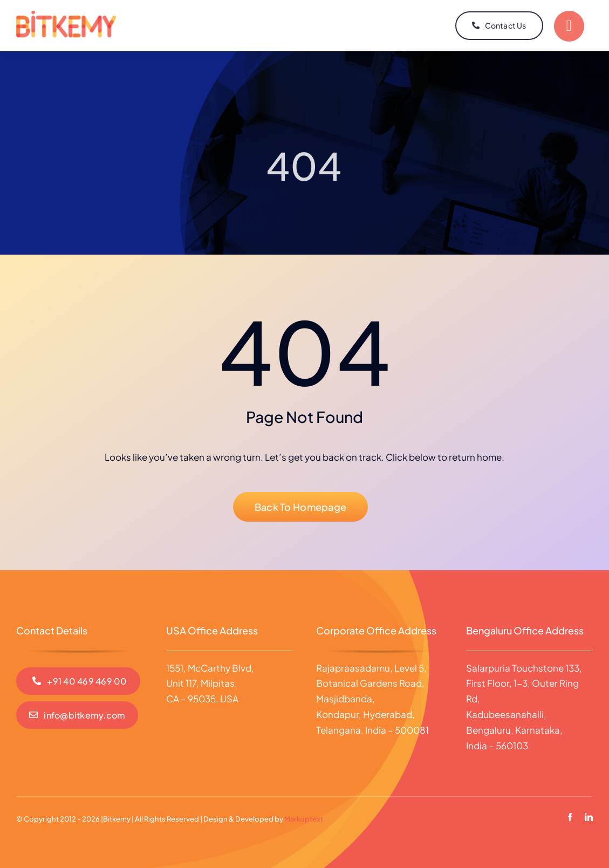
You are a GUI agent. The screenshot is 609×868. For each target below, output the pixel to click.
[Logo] (66, 15)
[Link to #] (569, 26)
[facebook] (570, 817)
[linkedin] (589, 817)
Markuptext (304, 819)
